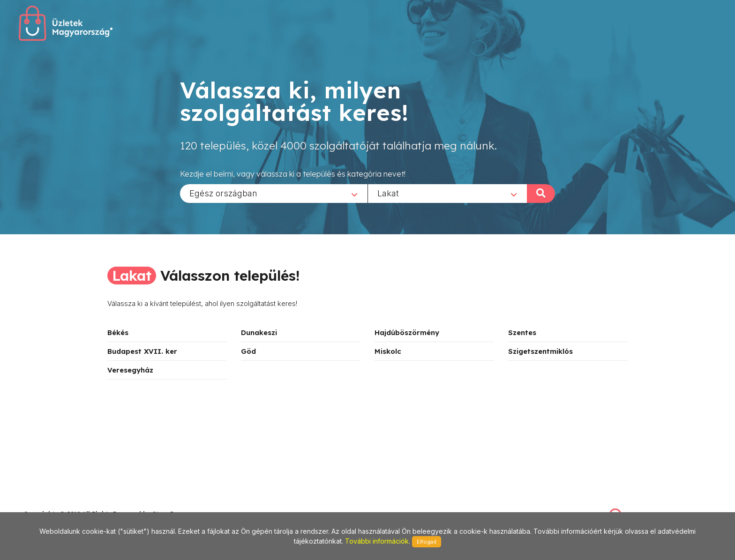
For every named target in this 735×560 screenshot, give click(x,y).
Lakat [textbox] (388, 193)
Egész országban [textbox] (223, 193)
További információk (377, 541)
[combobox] (274, 193)
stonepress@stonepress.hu (61, 504)
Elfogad (427, 542)
